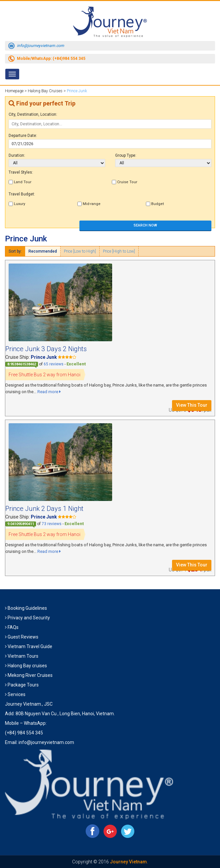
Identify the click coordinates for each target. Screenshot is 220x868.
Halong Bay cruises (27, 666)
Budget (155, 204)
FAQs (13, 627)
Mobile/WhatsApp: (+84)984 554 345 (51, 59)
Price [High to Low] (119, 251)
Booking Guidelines (27, 608)
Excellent (76, 364)
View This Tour (192, 405)
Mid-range (89, 204)
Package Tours (23, 685)
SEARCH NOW (145, 225)
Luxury (17, 204)
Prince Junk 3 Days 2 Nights (46, 349)
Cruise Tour (125, 182)
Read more (49, 392)
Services (17, 694)
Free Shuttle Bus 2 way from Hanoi (44, 375)
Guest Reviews (23, 637)
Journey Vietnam (128, 862)
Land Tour (20, 182)
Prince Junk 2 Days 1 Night (44, 509)
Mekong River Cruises (30, 675)
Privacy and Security (29, 618)
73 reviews (52, 524)
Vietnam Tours (23, 656)
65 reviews (54, 364)
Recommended (43, 251)
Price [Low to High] (80, 251)
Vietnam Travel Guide (30, 646)
